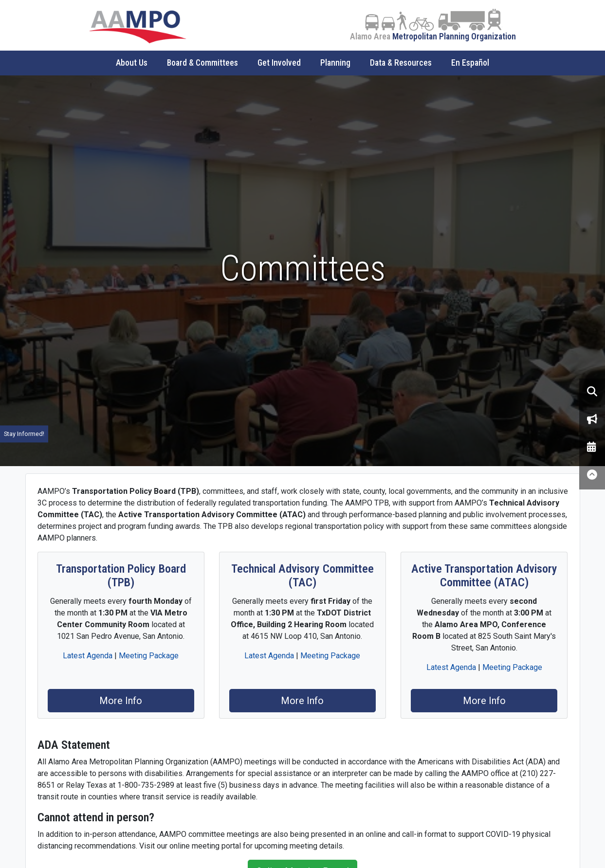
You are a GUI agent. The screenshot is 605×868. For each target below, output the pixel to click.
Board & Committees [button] (202, 63)
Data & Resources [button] (401, 63)
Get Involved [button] (279, 63)
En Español (470, 63)
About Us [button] (132, 63)
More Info (121, 701)
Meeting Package (149, 656)
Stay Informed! (24, 434)
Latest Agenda (88, 656)
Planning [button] (335, 63)
